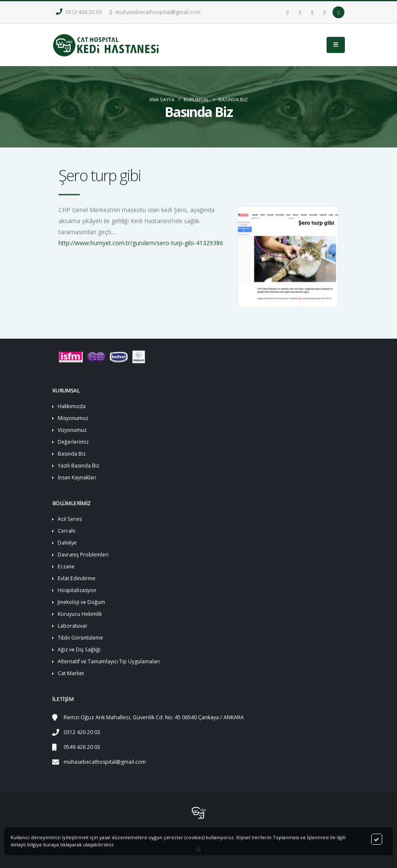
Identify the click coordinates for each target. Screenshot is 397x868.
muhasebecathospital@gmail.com (155, 12)
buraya (51, 844)
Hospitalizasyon (78, 590)
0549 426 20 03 (82, 747)
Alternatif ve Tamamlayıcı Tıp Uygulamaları (110, 661)
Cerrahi (67, 531)
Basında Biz (233, 99)
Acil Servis (70, 519)
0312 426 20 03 (79, 12)
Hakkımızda (72, 406)
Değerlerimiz (74, 442)
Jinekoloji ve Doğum (82, 602)
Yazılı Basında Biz (79, 466)
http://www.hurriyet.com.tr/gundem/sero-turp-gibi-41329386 (141, 246)
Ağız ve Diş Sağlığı (80, 650)
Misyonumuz (74, 418)
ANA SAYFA (162, 99)
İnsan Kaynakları (78, 477)
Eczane (67, 566)
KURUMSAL (196, 99)
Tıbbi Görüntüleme (81, 638)
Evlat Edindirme (77, 578)
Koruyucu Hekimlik (81, 614)
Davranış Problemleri (84, 555)
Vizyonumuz (73, 430)
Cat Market (71, 673)
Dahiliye (68, 543)
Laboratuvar (73, 626)
